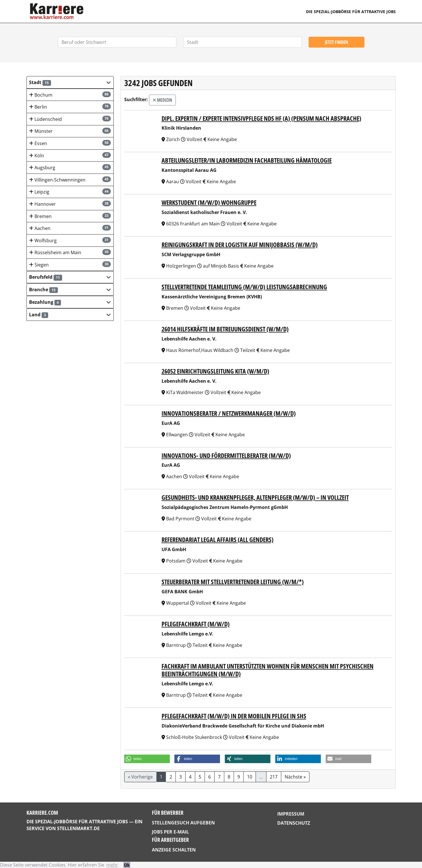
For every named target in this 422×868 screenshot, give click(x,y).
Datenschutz (294, 823)
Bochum (70, 95)
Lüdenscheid (70, 119)
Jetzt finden (337, 42)
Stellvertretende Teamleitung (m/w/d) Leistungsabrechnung (244, 287)
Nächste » (295, 777)
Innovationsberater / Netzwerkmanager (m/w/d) (229, 413)
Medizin (162, 100)
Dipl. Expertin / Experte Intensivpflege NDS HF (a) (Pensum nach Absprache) (261, 118)
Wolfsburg (70, 240)
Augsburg (70, 167)
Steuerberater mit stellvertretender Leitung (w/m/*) (233, 582)
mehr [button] (112, 865)
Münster (70, 131)
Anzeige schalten (174, 850)
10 (250, 777)
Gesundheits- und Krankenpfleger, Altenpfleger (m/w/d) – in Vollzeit (255, 497)
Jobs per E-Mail (170, 832)
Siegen (70, 265)
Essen (70, 143)
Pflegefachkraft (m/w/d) (196, 624)
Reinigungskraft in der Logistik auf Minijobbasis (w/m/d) (240, 245)
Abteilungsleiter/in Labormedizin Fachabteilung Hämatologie (247, 160)
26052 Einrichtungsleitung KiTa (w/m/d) (215, 371)
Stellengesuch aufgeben (183, 823)
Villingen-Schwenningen (70, 180)
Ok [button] (127, 865)
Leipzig (70, 192)
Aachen (70, 228)
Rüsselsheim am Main (70, 252)
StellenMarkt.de (78, 828)
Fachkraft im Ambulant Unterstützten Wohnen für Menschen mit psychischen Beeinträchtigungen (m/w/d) (268, 670)
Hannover (70, 204)
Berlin (70, 107)
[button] (70, 82)
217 (274, 777)
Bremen (70, 216)
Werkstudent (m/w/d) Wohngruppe (209, 202)
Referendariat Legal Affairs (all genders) (218, 540)
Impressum (291, 814)
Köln (70, 155)
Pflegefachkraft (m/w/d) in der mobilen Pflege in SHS (234, 716)
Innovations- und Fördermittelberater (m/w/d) (226, 456)
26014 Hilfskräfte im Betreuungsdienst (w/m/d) (225, 329)
